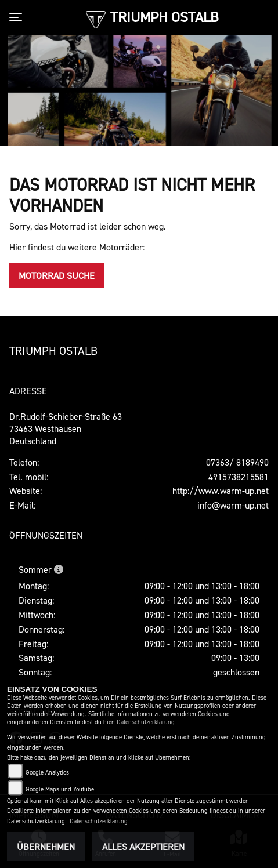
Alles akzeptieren (143, 847)
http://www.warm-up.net (221, 491)
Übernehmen (46, 847)
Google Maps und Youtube (60, 789)
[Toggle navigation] (18, 17)
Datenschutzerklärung (146, 722)
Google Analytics (47, 773)
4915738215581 (239, 477)
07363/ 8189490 (237, 462)
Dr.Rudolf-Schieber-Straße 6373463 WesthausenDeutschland (66, 428)
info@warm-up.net (233, 505)
